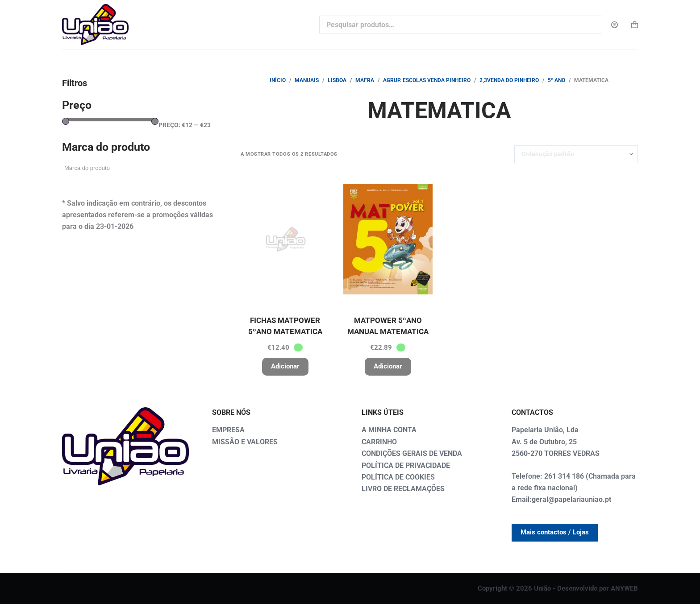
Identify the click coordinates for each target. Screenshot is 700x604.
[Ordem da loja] (576, 154)
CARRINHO (379, 442)
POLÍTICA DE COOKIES (398, 477)
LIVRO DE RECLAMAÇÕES (403, 489)
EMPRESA (228, 430)
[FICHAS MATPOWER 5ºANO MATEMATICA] (285, 239)
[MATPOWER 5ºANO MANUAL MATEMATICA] (388, 239)
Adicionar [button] (285, 366)
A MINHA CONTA (389, 430)
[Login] (615, 25)
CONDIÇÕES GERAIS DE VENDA (412, 453)
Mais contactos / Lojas (555, 532)
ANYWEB (624, 588)
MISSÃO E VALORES (245, 442)
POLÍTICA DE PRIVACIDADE (406, 465)
